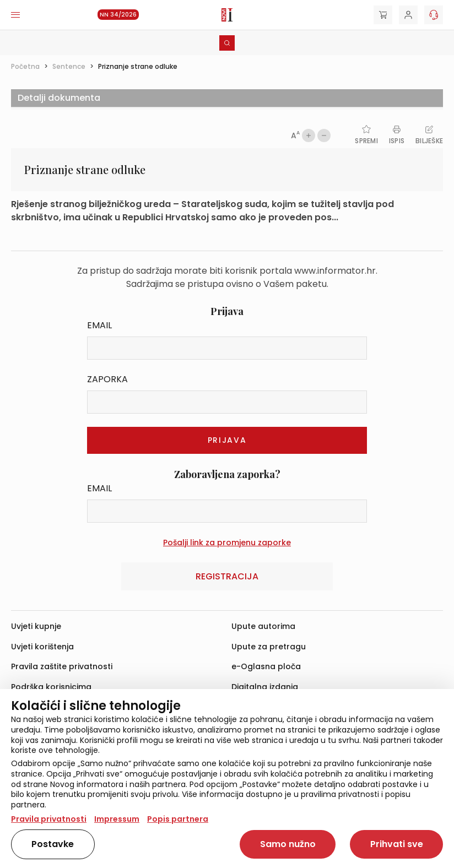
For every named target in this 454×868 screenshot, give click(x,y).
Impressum (117, 819)
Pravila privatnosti (49, 819)
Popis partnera (178, 819)
